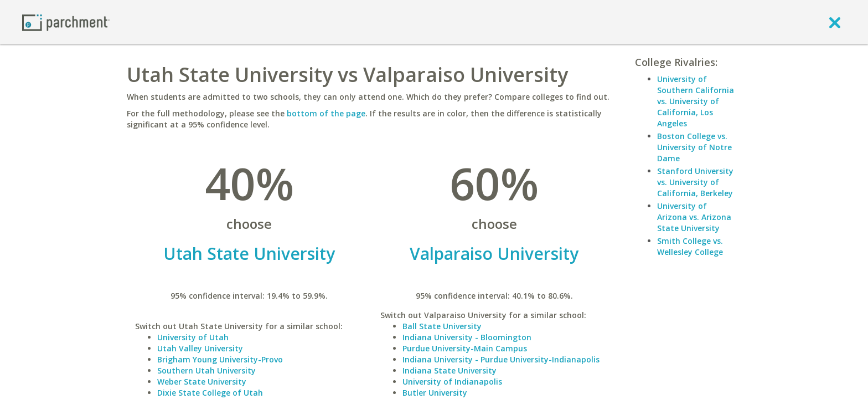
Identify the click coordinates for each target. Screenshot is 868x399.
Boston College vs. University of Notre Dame (694, 147)
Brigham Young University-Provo (220, 359)
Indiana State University (449, 370)
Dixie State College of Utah (210, 393)
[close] (835, 22)
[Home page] (66, 22)
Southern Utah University (206, 370)
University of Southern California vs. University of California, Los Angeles (696, 101)
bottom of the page (326, 113)
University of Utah (193, 337)
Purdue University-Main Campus (465, 348)
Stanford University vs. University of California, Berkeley (695, 182)
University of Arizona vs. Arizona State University (694, 217)
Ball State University (442, 326)
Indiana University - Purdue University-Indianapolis (501, 359)
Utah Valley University (200, 348)
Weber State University (202, 382)
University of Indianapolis (452, 382)
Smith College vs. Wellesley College (690, 246)
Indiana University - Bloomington (467, 337)
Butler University (435, 393)
